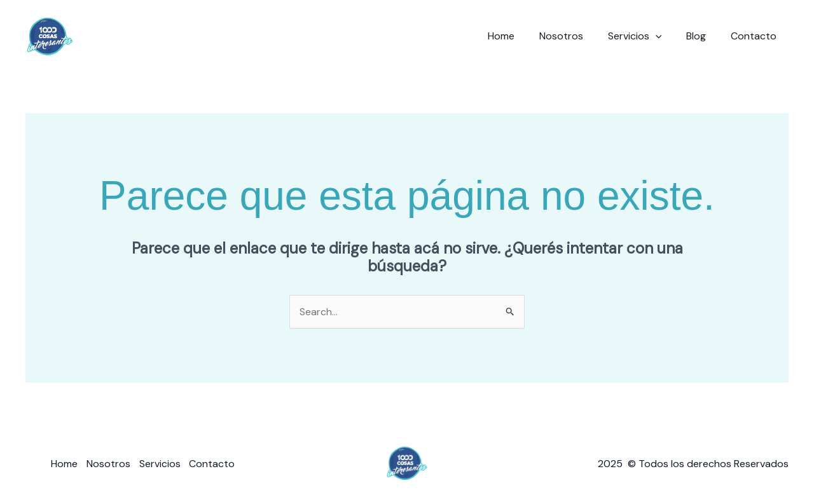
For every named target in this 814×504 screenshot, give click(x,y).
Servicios (645, 36)
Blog (702, 36)
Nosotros (576, 36)
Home (520, 36)
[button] (666, 36)
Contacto (755, 36)
